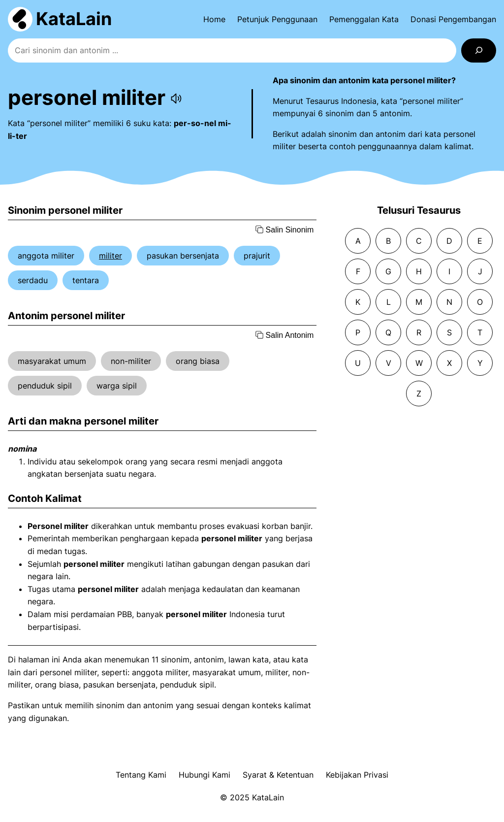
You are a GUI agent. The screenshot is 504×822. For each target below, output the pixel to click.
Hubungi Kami (205, 775)
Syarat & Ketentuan (278, 775)
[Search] (479, 50)
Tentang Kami (141, 775)
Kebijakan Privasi (357, 775)
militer (110, 256)
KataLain (74, 19)
